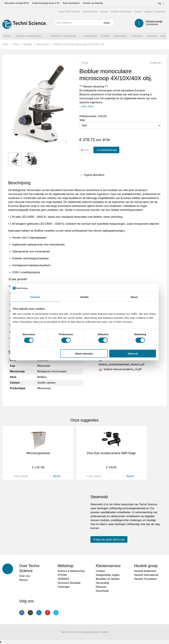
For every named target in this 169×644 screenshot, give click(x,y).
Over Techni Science (69, 12)
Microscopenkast (38, 453)
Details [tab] (84, 297)
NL (162, 3)
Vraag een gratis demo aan (109, 539)
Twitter (56, 613)
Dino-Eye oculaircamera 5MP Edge (111, 453)
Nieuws (104, 12)
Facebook (22, 613)
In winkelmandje (107, 150)
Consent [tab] (35, 297)
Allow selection (84, 353)
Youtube (48, 613)
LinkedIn (39, 613)
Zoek (107, 23)
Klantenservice (90, 12)
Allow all (133, 353)
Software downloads (121, 12)
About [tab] (134, 297)
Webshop (65, 566)
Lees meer (87, 106)
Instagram (30, 613)
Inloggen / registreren (155, 12)
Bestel (55, 476)
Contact (138, 12)
